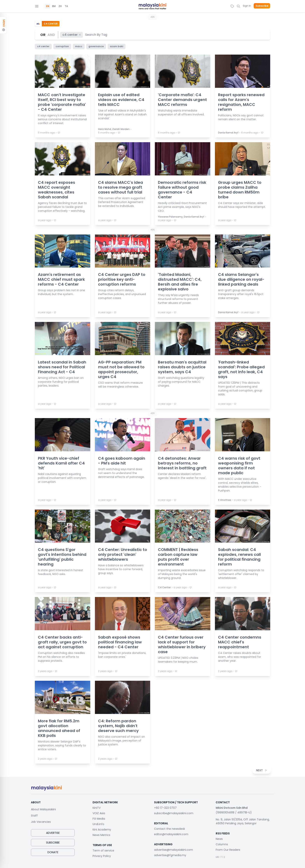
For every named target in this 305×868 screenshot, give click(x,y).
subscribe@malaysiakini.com (174, 813)
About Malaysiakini (43, 809)
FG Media (99, 819)
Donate (53, 852)
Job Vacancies (41, 822)
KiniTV (97, 808)
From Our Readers (228, 850)
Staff (34, 816)
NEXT (262, 770)
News (219, 839)
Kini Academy (102, 830)
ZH (60, 6)
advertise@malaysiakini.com (174, 850)
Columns (222, 844)
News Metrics (101, 835)
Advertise (53, 833)
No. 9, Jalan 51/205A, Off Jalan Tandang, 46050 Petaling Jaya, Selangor (243, 821)
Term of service (103, 851)
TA (66, 6)
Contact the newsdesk (170, 829)
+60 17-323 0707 (165, 808)
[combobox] (96, 35)
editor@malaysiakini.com (171, 834)
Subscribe (262, 6)
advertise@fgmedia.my (170, 855)
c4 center (72, 35)
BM (54, 6)
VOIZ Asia (99, 813)
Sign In (247, 6)
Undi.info (98, 824)
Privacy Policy (102, 856)
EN (48, 6)
